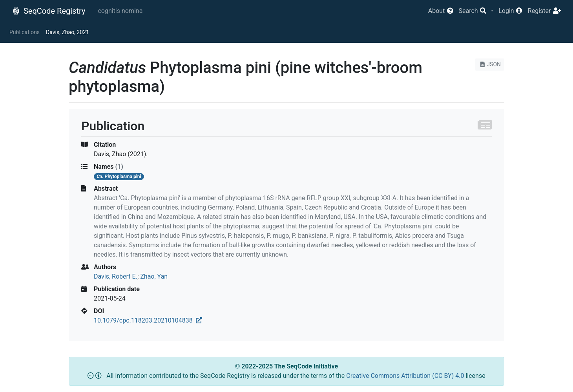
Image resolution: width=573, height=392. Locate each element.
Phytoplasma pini (119, 177)
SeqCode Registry (49, 11)
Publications (25, 32)
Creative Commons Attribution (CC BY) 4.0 (406, 376)
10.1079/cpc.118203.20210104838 (148, 320)
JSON (490, 64)
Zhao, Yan (154, 276)
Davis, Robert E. (116, 276)
